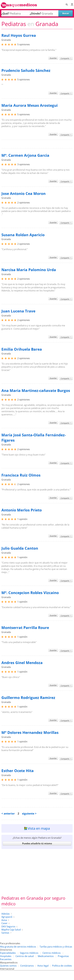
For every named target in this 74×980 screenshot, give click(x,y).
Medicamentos (46, 956)
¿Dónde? (35, 13)
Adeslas (6, 914)
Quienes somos (8, 966)
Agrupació (7, 917)
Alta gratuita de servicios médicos (18, 947)
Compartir (66, 58)
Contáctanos (27, 966)
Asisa (4, 920)
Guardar (53, 58)
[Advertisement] (37, 871)
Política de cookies (62, 966)
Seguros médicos (29, 953)
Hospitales (6, 956)
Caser (4, 923)
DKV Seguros (8, 926)
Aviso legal (43, 966)
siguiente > (29, 813)
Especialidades (8, 953)
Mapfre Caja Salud (11, 930)
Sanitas (5, 933)
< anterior (8, 813)
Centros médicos (52, 953)
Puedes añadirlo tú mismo (37, 843)
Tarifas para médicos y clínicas (56, 947)
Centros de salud (25, 956)
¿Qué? (5, 13)
